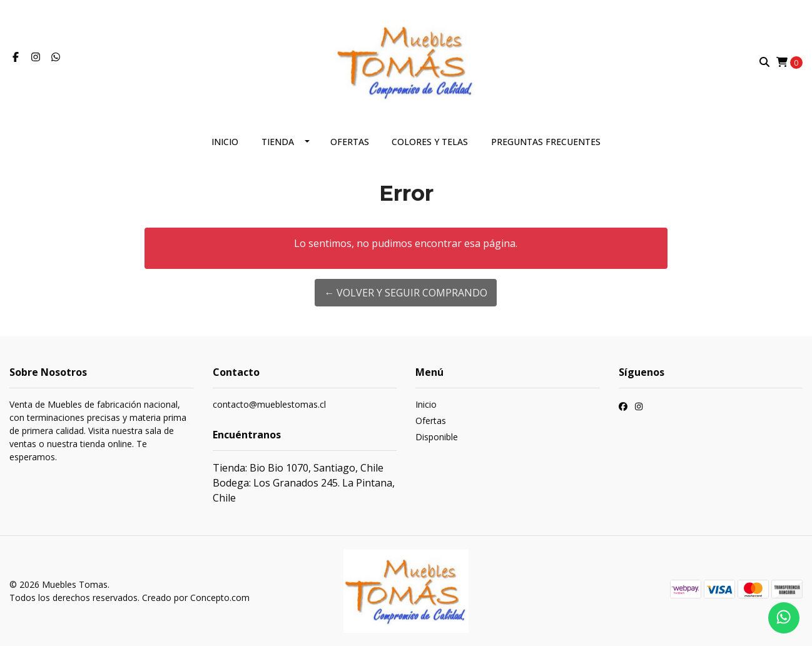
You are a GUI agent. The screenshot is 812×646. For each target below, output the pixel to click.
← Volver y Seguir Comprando (406, 293)
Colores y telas (430, 142)
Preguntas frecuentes (546, 142)
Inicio (225, 142)
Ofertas (350, 142)
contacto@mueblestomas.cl (269, 404)
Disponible (437, 437)
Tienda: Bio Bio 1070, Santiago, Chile (298, 468)
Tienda (278, 142)
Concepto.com (220, 598)
